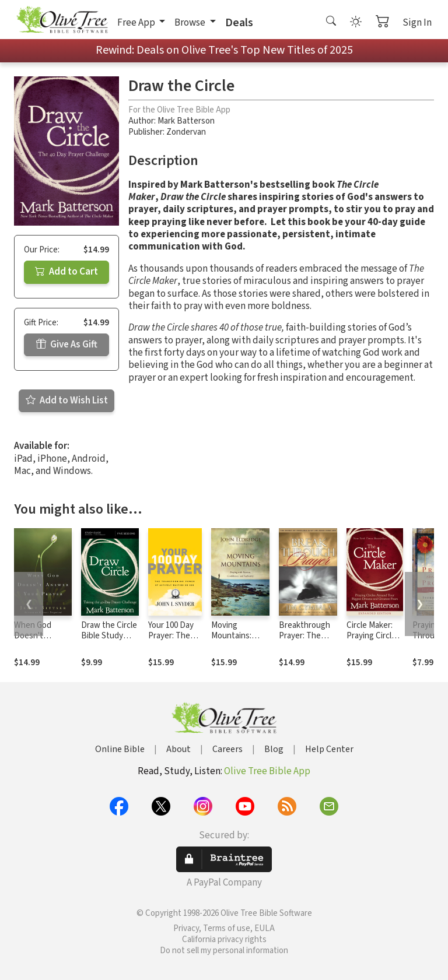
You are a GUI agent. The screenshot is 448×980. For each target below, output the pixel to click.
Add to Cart (66, 272)
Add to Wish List (67, 401)
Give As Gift (67, 345)
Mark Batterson (186, 121)
